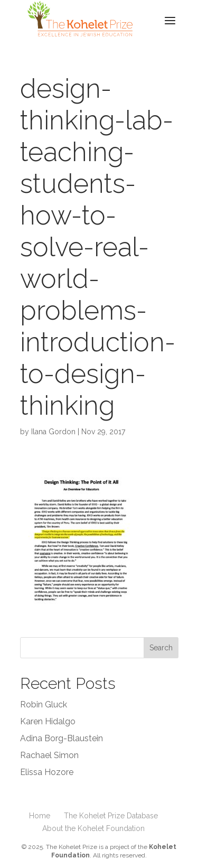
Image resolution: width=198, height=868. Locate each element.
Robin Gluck (44, 704)
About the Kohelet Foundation (93, 828)
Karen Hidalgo (48, 721)
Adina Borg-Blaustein (62, 738)
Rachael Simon (49, 755)
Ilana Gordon (53, 432)
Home (40, 816)
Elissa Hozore (47, 772)
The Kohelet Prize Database (111, 816)
